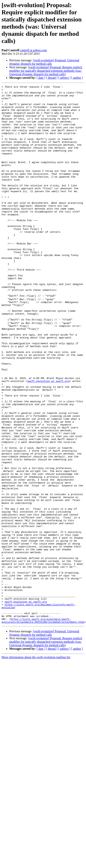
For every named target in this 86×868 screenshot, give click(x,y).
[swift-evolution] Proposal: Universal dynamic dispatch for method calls (44, 62)
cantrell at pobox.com (34, 50)
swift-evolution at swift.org (48, 439)
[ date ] (41, 78)
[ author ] (77, 78)
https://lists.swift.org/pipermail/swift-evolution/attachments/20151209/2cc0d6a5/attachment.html (43, 726)
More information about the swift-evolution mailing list (36, 763)
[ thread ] (52, 78)
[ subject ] (64, 78)
